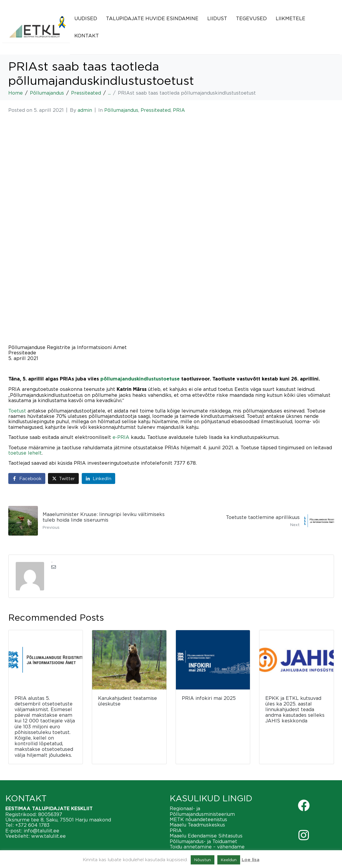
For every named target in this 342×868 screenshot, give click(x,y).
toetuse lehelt (25, 453)
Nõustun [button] (203, 860)
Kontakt (87, 36)
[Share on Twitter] (63, 478)
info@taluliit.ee (41, 831)
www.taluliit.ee (48, 836)
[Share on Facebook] (27, 478)
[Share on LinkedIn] (98, 478)
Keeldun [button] (229, 860)
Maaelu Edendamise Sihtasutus (206, 836)
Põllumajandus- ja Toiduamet (203, 841)
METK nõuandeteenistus (198, 819)
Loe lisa (251, 860)
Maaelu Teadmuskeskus (197, 825)
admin (85, 110)
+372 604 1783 (32, 825)
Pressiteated (156, 110)
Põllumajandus (121, 110)
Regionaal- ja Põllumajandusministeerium (202, 811)
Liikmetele (290, 18)
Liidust (217, 18)
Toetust (17, 411)
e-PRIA (121, 437)
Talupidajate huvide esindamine (152, 18)
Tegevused (251, 18)
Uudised (86, 18)
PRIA (179, 110)
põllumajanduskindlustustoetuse (140, 379)
